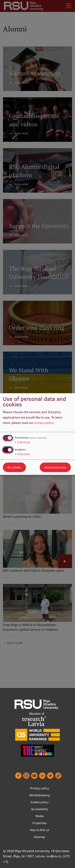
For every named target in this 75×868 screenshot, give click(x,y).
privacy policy (44, 422)
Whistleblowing (39, 795)
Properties (39, 823)
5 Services (22, 454)
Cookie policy (40, 802)
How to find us (39, 830)
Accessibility (40, 809)
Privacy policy (40, 788)
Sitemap (39, 837)
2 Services (22, 442)
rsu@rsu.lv (54, 856)
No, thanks (14, 467)
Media (40, 816)
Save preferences (55, 467)
